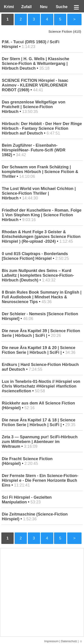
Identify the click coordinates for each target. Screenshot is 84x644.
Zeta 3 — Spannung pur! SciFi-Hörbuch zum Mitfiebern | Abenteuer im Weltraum (40, 442)
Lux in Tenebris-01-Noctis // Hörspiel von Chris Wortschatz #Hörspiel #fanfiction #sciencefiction (41, 386)
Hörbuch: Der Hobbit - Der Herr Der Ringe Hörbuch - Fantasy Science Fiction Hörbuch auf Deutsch (42, 128)
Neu (43, 7)
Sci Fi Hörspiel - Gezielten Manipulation (27, 500)
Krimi (8, 7)
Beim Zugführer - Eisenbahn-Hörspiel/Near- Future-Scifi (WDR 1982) (34, 150)
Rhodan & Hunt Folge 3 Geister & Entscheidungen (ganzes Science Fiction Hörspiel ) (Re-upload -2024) (41, 237)
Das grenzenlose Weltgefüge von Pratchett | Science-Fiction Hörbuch (34, 107)
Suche (60, 7)
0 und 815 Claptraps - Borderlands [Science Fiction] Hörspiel (35, 256)
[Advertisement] (42, 592)
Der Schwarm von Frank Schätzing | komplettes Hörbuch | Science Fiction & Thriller (40, 172)
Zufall (26, 7)
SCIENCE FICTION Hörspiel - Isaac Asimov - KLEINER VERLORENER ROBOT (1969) (35, 85)
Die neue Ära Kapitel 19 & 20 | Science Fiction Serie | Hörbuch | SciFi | (39, 350)
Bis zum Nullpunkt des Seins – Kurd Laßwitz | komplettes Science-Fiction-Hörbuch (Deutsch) (38, 275)
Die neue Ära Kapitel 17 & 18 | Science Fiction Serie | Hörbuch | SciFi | (39, 422)
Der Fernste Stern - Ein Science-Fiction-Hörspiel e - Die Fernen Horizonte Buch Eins (40, 480)
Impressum (51, 641)
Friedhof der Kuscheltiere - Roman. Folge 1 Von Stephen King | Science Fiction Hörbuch (42, 215)
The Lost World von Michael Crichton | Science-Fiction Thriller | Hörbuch (39, 193)
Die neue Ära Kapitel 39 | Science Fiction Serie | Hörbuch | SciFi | (41, 333)
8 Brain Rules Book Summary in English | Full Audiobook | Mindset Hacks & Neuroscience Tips (42, 297)
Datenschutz (69, 641)
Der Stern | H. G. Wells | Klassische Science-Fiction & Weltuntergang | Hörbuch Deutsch (36, 64)
